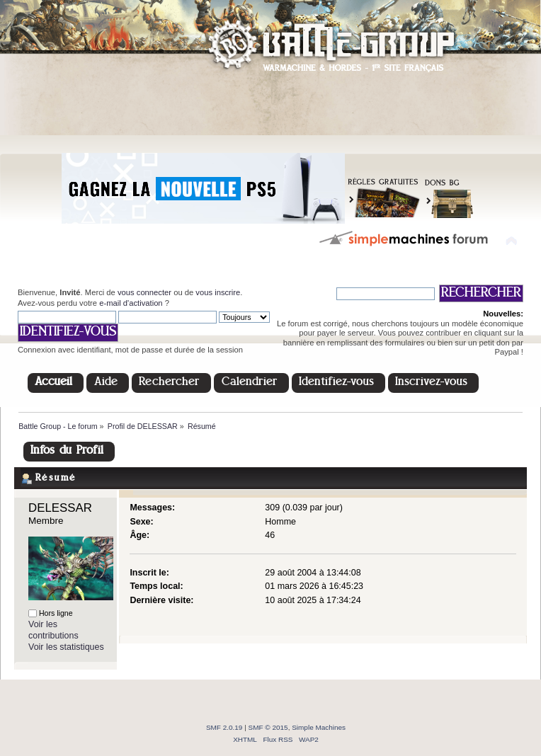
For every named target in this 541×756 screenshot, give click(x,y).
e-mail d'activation (131, 303)
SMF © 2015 (268, 727)
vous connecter (144, 292)
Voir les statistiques (66, 647)
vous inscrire (218, 292)
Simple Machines (319, 727)
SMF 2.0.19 (224, 727)
